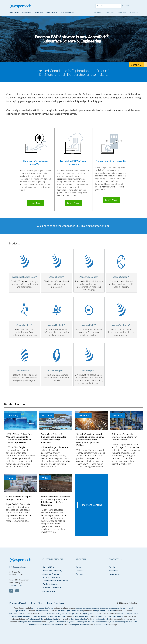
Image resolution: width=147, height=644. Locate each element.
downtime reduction (79, 619)
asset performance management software (66, 622)
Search (119, 6)
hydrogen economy (91, 613)
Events (112, 567)
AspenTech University (52, 570)
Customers (97, 12)
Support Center (49, 567)
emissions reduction (47, 613)
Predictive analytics (36, 619)
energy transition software (104, 611)
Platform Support (50, 584)
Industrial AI (52, 13)
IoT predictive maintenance (31, 622)
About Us (134, 12)
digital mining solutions (83, 616)
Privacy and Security (18, 603)
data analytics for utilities (53, 624)
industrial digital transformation (70, 611)
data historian (39, 616)
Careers (79, 570)
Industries (14, 13)
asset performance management (88, 608)
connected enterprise (101, 619)
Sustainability (68, 13)
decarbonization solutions (20, 613)
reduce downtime (42, 611)
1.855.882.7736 (16, 585)
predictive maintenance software (96, 622)
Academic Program (51, 574)
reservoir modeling (117, 622)
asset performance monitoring (113, 608)
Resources (110, 12)
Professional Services (52, 587)
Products (39, 13)
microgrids (60, 613)
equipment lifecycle (101, 624)
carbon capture (71, 613)
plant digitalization (26, 616)
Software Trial (49, 591)
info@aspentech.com (18, 567)
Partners (79, 574)
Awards (79, 567)
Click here (43, 226)
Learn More (36, 203)
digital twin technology (57, 616)
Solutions (27, 13)
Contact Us (127, 6)
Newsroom (122, 12)
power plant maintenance (80, 624)
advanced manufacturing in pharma (109, 616)
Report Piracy (37, 603)
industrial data (52, 619)
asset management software (42, 608)
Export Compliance (56, 603)
